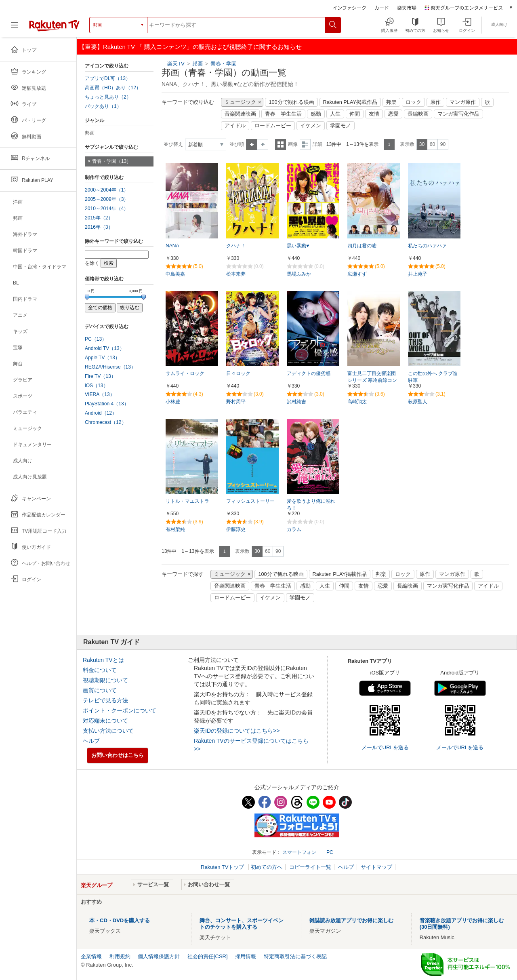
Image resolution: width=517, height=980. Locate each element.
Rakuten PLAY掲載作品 (350, 102)
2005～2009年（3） (107, 199)
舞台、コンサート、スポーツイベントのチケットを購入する (242, 924)
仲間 (355, 114)
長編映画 (418, 114)
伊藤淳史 (236, 529)
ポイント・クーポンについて (120, 710)
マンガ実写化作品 (458, 114)
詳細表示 (305, 144)
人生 (335, 114)
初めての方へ (267, 867)
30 (422, 144)
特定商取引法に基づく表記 (295, 956)
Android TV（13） (105, 348)
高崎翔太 (357, 402)
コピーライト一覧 (310, 867)
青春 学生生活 (283, 114)
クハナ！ (236, 246)
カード (382, 7)
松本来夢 (236, 274)
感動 (316, 114)
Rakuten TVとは (103, 660)
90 (443, 144)
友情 (374, 114)
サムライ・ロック (185, 373)
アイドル (235, 126)
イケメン (311, 126)
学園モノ (340, 126)
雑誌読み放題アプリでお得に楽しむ (351, 920)
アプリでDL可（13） (108, 78)
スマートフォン (299, 852)
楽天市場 (407, 7)
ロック (413, 102)
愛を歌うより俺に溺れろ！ (311, 505)
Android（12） (101, 413)
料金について (100, 670)
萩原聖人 (418, 402)
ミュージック (240, 102)
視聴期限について (105, 680)
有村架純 (175, 529)
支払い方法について (108, 731)
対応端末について (105, 721)
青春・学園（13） (112, 161)
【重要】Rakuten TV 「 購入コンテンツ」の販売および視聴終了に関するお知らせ (190, 47)
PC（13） (96, 339)
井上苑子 (418, 274)
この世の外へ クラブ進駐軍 (433, 377)
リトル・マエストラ (187, 501)
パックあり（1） (103, 106)
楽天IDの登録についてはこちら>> (237, 731)
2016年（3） (99, 227)
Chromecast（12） (106, 422)
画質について (100, 690)
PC (330, 852)
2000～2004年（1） (107, 190)
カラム (294, 529)
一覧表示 (281, 144)
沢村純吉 (296, 402)
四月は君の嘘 (362, 246)
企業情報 (91, 956)
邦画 (198, 64)
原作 (435, 102)
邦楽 (391, 102)
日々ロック (238, 373)
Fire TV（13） (100, 376)
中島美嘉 (175, 274)
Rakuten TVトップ (223, 867)
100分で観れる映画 (291, 102)
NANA (172, 246)
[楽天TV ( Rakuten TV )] (54, 25)
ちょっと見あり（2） (108, 97)
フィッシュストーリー (250, 501)
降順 (263, 144)
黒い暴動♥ (298, 246)
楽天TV (176, 64)
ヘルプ (91, 741)
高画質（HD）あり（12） (113, 88)
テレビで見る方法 (105, 700)
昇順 (252, 144)
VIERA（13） (100, 394)
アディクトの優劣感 (309, 373)
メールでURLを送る (385, 747)
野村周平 (236, 402)
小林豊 (173, 402)
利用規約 (120, 956)
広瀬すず (357, 274)
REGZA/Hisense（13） (110, 367)
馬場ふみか (299, 274)
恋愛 (393, 114)
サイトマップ (376, 867)
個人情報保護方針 (159, 956)
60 (432, 144)
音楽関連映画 (240, 114)
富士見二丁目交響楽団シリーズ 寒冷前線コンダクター (372, 380)
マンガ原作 (463, 102)
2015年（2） (99, 218)
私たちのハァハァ (427, 246)
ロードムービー (273, 126)
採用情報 (246, 956)
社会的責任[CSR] (208, 956)
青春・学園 (224, 64)
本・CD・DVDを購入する (120, 920)
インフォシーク (349, 7)
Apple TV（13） (102, 358)
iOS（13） (97, 386)
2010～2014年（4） (107, 209)
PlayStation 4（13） (107, 404)
